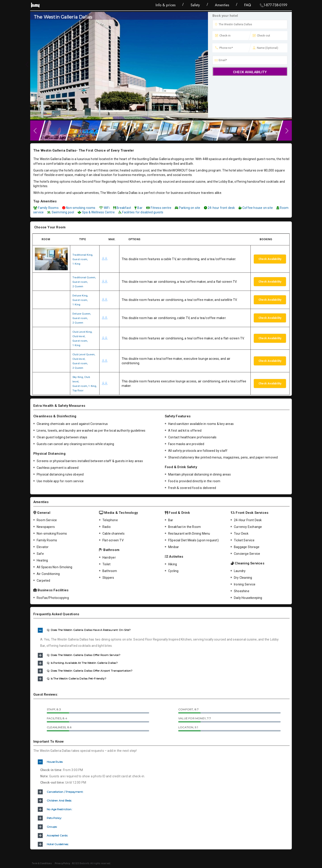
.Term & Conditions (42, 863)
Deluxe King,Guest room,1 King (81, 300)
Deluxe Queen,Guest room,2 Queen (83, 318)
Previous (35, 131)
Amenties (222, 5)
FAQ (248, 5)
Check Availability (250, 72)
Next (287, 131)
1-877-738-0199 (274, 5)
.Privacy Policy (61, 863)
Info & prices (165, 5)
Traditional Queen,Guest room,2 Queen (86, 281)
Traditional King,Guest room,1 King (84, 259)
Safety (195, 5)
